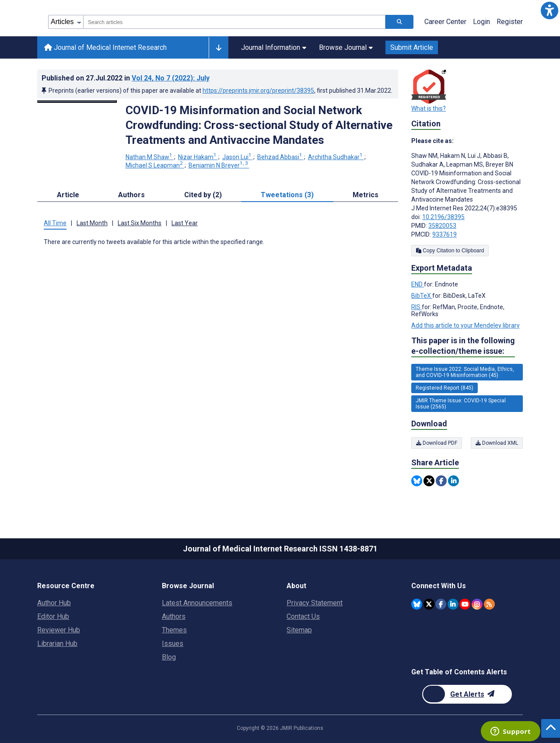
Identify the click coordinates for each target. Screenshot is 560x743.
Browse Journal (346, 47)
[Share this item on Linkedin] (453, 481)
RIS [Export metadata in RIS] (416, 307)
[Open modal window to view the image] (77, 101)
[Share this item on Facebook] (441, 481)
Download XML (497, 443)
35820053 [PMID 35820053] (442, 226)
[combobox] (234, 22)
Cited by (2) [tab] (203, 195)
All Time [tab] (55, 223)
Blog (169, 657)
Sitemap (299, 630)
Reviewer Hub (59, 630)
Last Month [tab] (92, 223)
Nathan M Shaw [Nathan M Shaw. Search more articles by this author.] (150, 157)
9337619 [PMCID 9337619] (444, 234)
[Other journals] (219, 48)
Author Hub (54, 603)
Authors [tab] (131, 195)
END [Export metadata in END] (418, 284)
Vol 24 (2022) (171, 78)
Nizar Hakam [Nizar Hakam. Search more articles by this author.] (198, 157)
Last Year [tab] (185, 223)
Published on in (126, 78)
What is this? (429, 108)
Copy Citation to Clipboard (450, 251)
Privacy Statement (315, 603)
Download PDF (437, 443)
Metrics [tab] (366, 195)
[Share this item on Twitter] (429, 481)
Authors (174, 616)
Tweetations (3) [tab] (287, 195)
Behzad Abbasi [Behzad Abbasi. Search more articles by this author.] (280, 157)
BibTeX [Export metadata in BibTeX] (422, 296)
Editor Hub (53, 616)
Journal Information (274, 47)
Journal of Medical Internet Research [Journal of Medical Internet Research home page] (105, 47)
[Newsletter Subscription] (467, 694)
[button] (549, 10)
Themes (174, 630)
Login (481, 22)
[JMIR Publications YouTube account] (465, 604)
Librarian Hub (57, 644)
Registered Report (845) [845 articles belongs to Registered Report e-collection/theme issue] (444, 388)
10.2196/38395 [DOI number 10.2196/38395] (443, 217)
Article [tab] (68, 195)
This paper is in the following (463, 346)
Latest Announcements (197, 603)
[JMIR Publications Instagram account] (477, 604)
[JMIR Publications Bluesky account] (417, 604)
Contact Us (303, 616)
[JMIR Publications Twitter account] (429, 604)
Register (510, 22)
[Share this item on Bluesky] (417, 481)
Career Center (445, 22)
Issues (173, 644)
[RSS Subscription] (489, 604)
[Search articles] (399, 22)
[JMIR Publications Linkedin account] (453, 604)
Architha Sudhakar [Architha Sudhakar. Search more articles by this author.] (336, 157)
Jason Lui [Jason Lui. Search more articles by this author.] (238, 157)
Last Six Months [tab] (140, 223)
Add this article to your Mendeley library (465, 325)
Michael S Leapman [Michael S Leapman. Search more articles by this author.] (155, 165)
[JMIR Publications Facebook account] (441, 604)
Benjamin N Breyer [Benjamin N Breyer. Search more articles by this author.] (219, 165)
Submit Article (412, 47)
